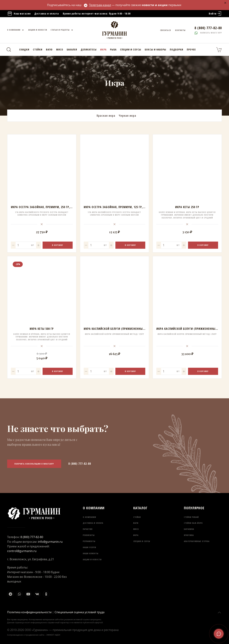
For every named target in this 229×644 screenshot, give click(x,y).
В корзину (58, 245)
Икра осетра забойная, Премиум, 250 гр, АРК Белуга (49, 207)
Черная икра (127, 116)
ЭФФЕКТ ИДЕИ (53, 635)
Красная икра (106, 116)
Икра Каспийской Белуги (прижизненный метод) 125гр (124, 329)
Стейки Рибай (191, 517)
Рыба (113, 49)
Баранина (189, 529)
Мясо (60, 49)
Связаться (165, 30)
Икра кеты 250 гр (187, 207)
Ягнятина (189, 535)
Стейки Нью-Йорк (193, 523)
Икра (103, 49)
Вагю (49, 49)
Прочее (191, 49)
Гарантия (88, 529)
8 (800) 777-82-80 (80, 464)
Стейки (38, 49)
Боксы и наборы (155, 49)
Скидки (24, 49)
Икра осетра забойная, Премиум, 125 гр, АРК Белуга (121, 207)
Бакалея (72, 49)
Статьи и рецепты (62, 30)
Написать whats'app (208, 33)
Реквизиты (89, 535)
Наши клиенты (91, 553)
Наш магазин (19, 14)
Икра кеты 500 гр (42, 329)
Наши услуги (89, 547)
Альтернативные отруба (197, 541)
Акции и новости (38, 30)
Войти (215, 14)
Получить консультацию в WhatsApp (34, 464)
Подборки (176, 49)
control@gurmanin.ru (22, 551)
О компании (16, 30)
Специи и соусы (131, 49)
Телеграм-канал (98, 5)
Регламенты (89, 541)
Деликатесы (89, 49)
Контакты (180, 30)
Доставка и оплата (47, 14)
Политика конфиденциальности (29, 612)
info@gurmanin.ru (50, 542)
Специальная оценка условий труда (80, 612)
